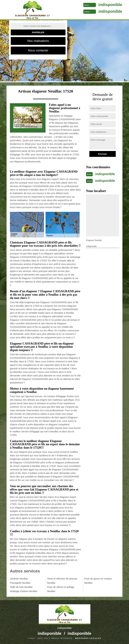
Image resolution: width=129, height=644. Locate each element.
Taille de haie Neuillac (21, 587)
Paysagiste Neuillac (20, 583)
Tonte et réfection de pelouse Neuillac (62, 581)
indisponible (110, 5)
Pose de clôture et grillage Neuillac (61, 589)
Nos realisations (38, 41)
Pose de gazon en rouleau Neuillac (98, 581)
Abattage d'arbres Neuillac (24, 591)
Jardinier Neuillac (19, 579)
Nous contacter (38, 50)
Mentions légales (88, 638)
